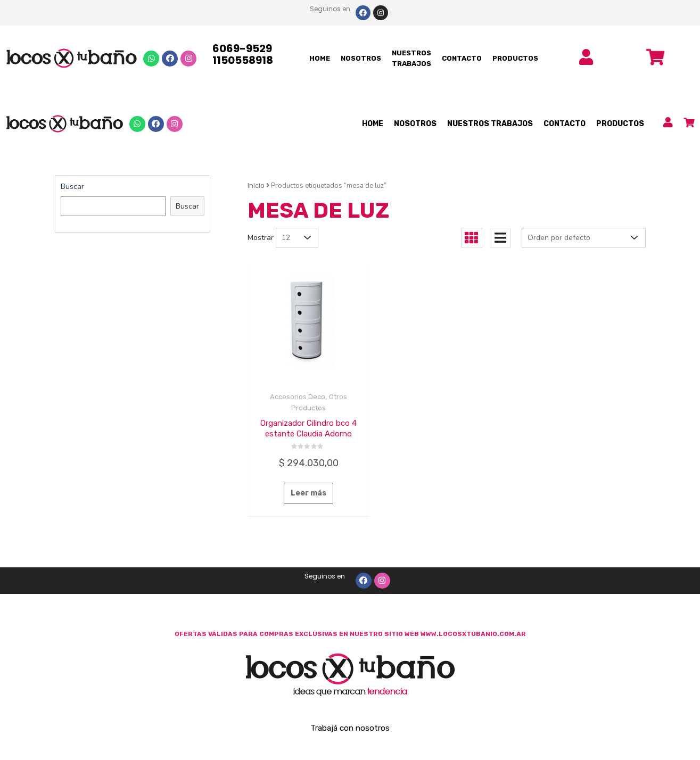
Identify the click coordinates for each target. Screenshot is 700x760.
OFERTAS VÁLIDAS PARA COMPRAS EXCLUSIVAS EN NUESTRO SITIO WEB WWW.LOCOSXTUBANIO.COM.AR (350, 634)
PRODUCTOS (515, 58)
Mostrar (261, 238)
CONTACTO (462, 58)
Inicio (256, 185)
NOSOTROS (361, 58)
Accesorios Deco (298, 397)
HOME (320, 58)
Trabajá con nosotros (350, 728)
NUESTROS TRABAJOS (411, 58)
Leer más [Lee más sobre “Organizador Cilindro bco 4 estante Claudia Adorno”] (308, 493)
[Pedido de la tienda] (584, 238)
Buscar (72, 187)
